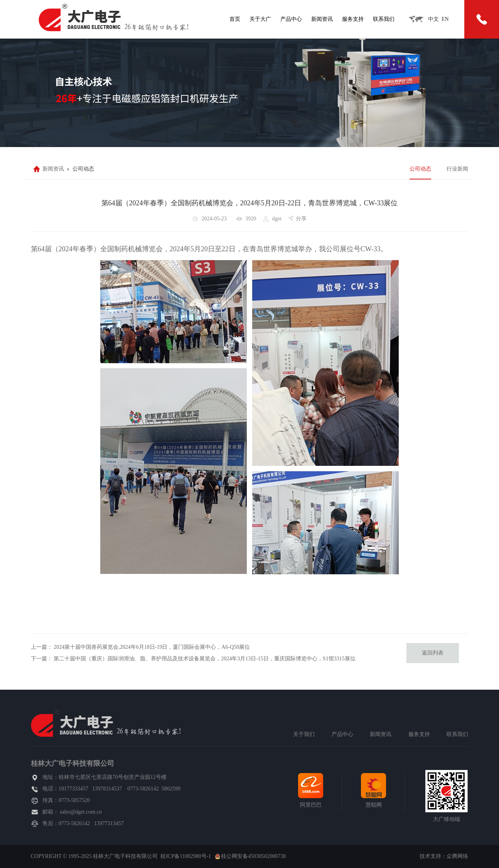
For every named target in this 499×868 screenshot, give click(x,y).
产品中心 (291, 19)
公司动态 (420, 169)
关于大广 (260, 19)
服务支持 (353, 19)
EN (445, 19)
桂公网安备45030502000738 (253, 856)
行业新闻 (457, 169)
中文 (433, 19)
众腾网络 (457, 856)
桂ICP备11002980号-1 (186, 856)
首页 (235, 19)
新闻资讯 (322, 19)
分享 (301, 219)
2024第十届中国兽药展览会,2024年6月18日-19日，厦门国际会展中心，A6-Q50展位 (152, 647)
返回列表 (433, 653)
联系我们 (384, 19)
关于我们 (304, 734)
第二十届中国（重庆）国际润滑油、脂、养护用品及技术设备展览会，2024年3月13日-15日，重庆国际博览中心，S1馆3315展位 (204, 659)
